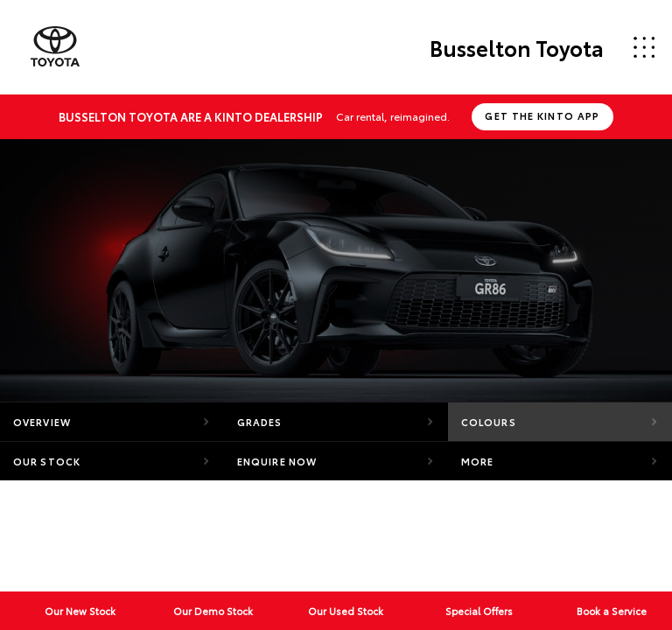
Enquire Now (277, 461)
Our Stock (47, 461)
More (477, 461)
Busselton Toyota (517, 47)
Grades (260, 422)
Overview (42, 422)
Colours (489, 422)
